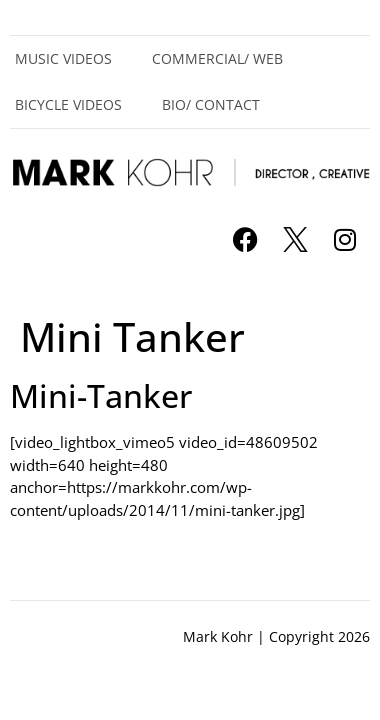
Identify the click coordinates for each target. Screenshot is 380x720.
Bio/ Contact (211, 104)
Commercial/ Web (217, 58)
